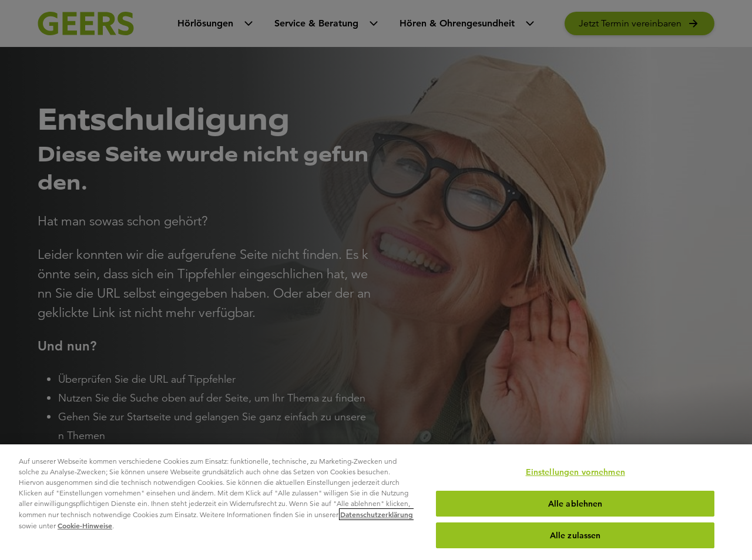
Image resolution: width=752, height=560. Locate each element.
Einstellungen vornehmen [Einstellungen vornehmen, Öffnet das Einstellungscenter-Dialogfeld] (575, 472)
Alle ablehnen (575, 504)
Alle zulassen (575, 535)
